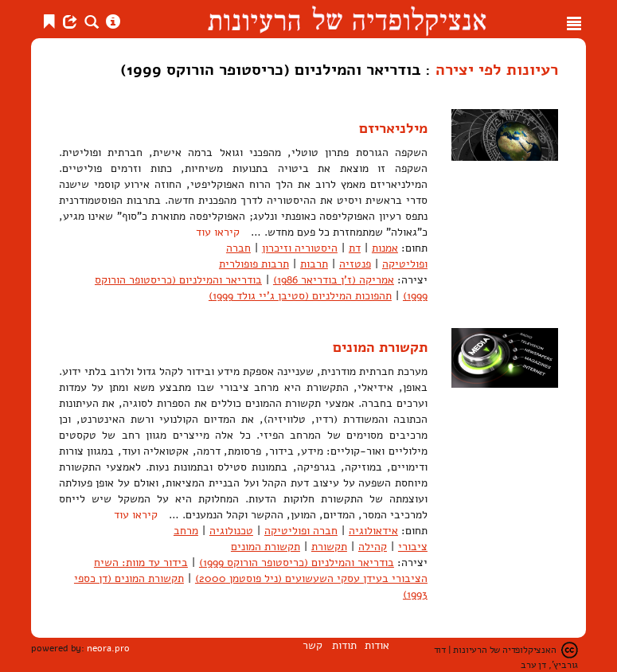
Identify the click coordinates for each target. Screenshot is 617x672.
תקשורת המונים (380, 347)
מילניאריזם (393, 128)
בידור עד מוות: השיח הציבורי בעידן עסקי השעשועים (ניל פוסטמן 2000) (261, 570)
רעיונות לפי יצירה (497, 69)
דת (355, 248)
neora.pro (108, 648)
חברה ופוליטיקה (301, 531)
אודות (377, 645)
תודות (344, 645)
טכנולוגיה (231, 531)
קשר (312, 645)
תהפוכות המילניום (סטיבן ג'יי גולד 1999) (300, 296)
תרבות (314, 264)
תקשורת (329, 547)
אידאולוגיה (373, 531)
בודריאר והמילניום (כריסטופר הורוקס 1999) (297, 563)
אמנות (385, 248)
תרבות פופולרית (254, 264)
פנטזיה (355, 264)
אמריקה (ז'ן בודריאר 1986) (334, 280)
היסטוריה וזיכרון (300, 248)
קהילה (373, 547)
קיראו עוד (218, 232)
